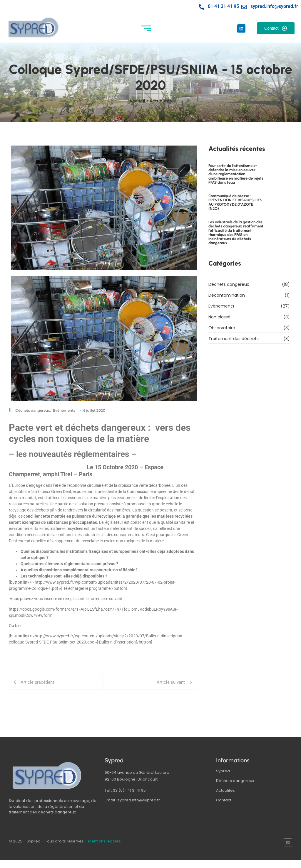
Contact (224, 800)
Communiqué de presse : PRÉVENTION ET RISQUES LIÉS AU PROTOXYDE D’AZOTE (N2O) (235, 202)
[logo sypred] (47, 775)
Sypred (223, 771)
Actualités (225, 790)
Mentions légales (104, 841)
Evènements (64, 410)
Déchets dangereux (33, 410)
